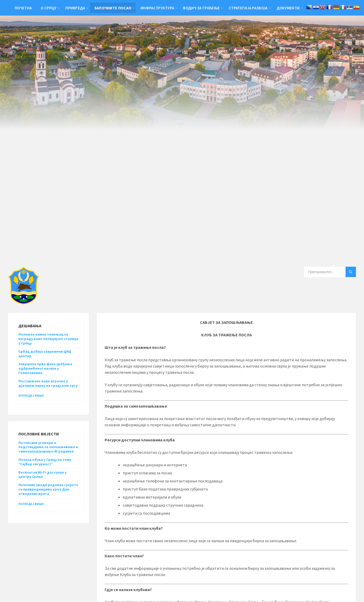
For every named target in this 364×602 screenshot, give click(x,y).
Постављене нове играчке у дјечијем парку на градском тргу (48, 383)
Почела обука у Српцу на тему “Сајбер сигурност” (45, 462)
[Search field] (330, 272)
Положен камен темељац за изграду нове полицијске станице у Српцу (48, 339)
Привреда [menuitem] (75, 8)
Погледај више (31, 395)
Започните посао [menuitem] (113, 8)
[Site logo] (24, 303)
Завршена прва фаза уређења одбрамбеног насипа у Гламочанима (45, 368)
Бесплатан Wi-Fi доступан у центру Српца (42, 475)
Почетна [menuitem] (23, 8)
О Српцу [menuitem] (49, 8)
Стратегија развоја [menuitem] (248, 8)
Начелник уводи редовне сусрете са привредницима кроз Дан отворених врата (48, 489)
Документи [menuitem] (288, 8)
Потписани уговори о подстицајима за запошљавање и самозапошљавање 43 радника (48, 447)
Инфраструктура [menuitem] (157, 8)
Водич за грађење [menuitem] (201, 8)
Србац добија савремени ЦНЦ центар (45, 354)
